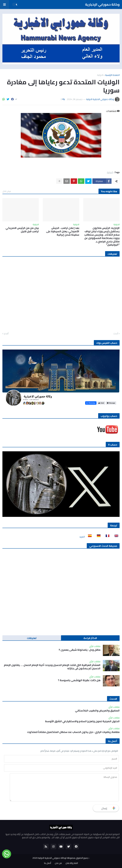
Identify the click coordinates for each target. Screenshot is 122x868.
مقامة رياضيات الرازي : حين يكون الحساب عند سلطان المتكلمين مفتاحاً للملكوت (73, 732)
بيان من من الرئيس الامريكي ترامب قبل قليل (22, 230)
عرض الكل (7, 191)
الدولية (100, 75)
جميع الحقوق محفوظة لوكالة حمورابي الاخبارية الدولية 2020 (60, 858)
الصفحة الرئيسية (112, 75)
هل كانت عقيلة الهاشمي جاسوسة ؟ (79, 680)
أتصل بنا (48, 863)
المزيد (82, 537)
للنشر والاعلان (72, 863)
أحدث (116, 334)
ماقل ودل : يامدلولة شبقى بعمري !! (80, 650)
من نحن (58, 863)
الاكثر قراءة (90, 638)
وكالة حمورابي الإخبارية (102, 4)
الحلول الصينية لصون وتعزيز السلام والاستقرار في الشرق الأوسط (82, 721)
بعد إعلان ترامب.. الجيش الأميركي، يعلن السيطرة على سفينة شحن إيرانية (63, 231)
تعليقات (32, 638)
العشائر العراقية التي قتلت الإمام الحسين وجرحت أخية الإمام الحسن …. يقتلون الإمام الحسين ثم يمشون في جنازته (52, 667)
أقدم (6, 334)
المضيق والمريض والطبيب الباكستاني (97, 711)
